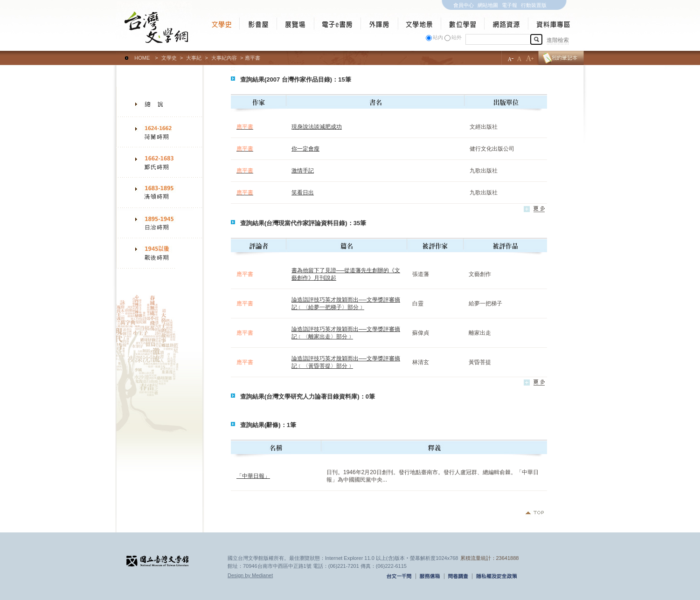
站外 (457, 37)
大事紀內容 (224, 58)
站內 (438, 37)
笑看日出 (303, 193)
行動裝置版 (534, 5)
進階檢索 (558, 40)
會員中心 (464, 5)
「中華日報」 (253, 476)
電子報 (509, 5)
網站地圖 (488, 5)
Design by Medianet (250, 575)
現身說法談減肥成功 (317, 127)
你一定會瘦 (305, 149)
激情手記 (303, 171)
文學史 (169, 58)
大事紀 (194, 58)
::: (118, 54)
